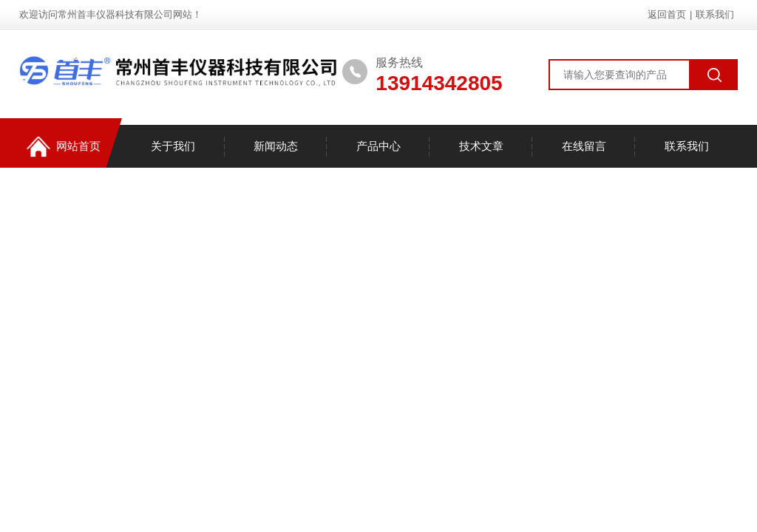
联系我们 (715, 14)
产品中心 (378, 146)
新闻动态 (276, 146)
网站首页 (64, 147)
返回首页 (667, 14)
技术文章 (481, 146)
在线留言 (584, 146)
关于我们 (173, 146)
